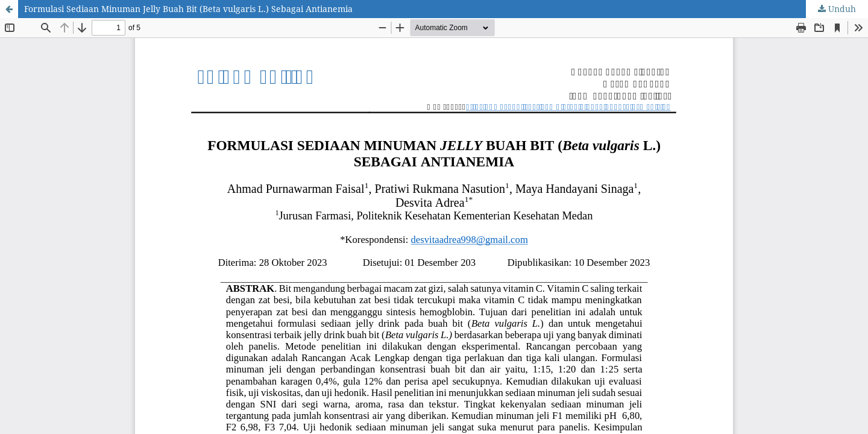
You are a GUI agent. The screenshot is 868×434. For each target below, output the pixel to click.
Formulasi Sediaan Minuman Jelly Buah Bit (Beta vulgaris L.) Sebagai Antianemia (188, 9)
